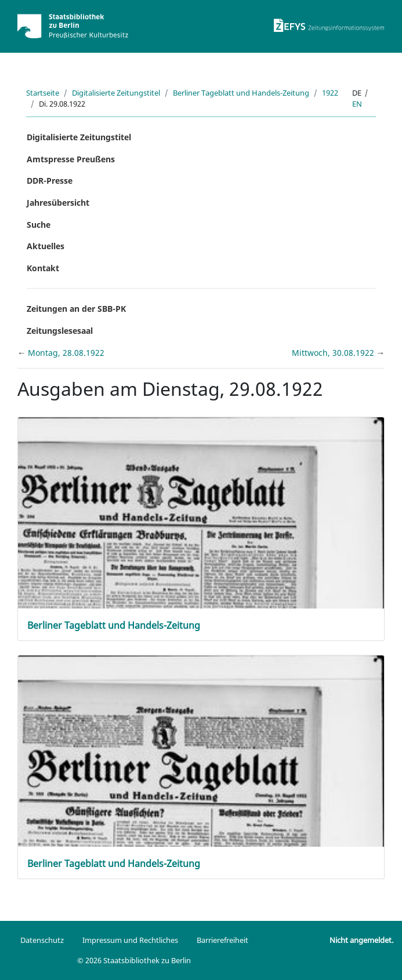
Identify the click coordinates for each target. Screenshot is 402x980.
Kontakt (43, 268)
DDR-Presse (50, 181)
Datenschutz (42, 940)
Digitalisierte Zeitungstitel (116, 93)
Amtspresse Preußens (71, 159)
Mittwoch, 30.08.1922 (334, 353)
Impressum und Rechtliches (130, 940)
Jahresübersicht (58, 203)
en (357, 104)
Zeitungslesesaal (60, 331)
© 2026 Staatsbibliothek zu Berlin (134, 960)
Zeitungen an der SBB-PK (76, 309)
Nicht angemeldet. (361, 940)
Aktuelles (46, 246)
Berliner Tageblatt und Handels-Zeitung (241, 93)
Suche (39, 225)
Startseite (43, 93)
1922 (330, 93)
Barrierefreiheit (222, 940)
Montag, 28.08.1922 (66, 353)
